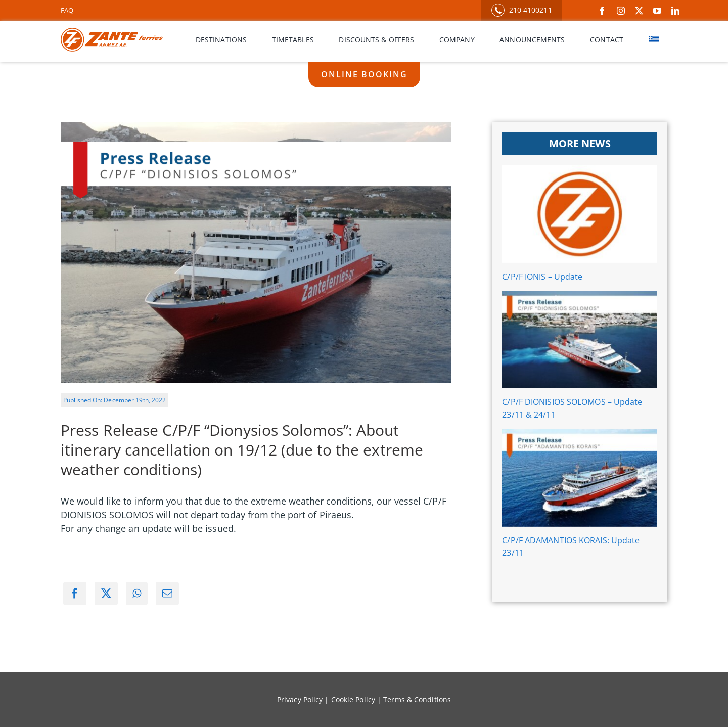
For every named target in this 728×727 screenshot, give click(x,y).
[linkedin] (675, 11)
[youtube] (657, 11)
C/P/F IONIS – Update (542, 277)
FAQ (67, 10)
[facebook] (602, 11)
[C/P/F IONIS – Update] (580, 214)
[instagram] (621, 11)
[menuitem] (654, 40)
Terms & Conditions (417, 699)
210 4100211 (521, 10)
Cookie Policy (353, 699)
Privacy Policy (300, 699)
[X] (106, 594)
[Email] (167, 594)
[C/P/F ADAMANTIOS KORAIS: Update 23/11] (580, 478)
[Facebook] (75, 594)
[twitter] (639, 11)
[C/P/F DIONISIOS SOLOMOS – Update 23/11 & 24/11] (580, 340)
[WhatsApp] (137, 594)
